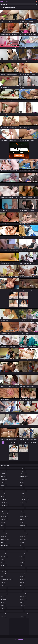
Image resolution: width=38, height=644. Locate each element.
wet (22, 591)
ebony (3, 525)
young (22, 611)
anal (3, 474)
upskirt (22, 577)
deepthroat (4, 514)
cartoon (3, 497)
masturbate (23, 474)
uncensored (24, 571)
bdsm (3, 494)
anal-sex (4, 479)
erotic (3, 528)
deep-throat (5, 511)
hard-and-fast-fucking (7, 579)
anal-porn (4, 477)
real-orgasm (24, 534)
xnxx (22, 602)
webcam (23, 588)
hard (3, 577)
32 (26, 442)
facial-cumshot (5, 545)
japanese (4, 600)
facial (3, 542)
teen (22, 565)
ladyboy (4, 608)
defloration (4, 517)
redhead (23, 539)
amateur (4, 468)
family (3, 548)
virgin (22, 582)
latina (3, 611)
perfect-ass (23, 525)
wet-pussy (23, 594)
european (4, 534)
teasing (22, 562)
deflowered (4, 519)
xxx (22, 608)
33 (28, 442)
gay (3, 562)
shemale (23, 554)
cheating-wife (5, 505)
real (22, 528)
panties (22, 514)
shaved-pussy (24, 551)
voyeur (22, 585)
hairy (3, 568)
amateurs (4, 471)
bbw (3, 491)
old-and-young (24, 499)
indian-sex (4, 591)
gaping (3, 559)
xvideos (23, 605)
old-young (23, 502)
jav (2, 602)
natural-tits (23, 491)
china (3, 508)
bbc (3, 488)
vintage (22, 579)
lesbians (4, 617)
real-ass (23, 531)
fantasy (4, 551)
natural (22, 488)
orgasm (23, 508)
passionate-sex (24, 517)
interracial (4, 594)
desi (3, 522)
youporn (23, 617)
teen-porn (23, 568)
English (36, 2)
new (22, 494)
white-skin (23, 600)
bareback (4, 485)
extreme (3, 537)
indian (3, 585)
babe (3, 482)
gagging (4, 554)
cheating (4, 502)
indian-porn (4, 588)
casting (3, 499)
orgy (22, 511)
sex (22, 542)
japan (3, 597)
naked (22, 485)
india (3, 582)
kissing (3, 605)
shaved (22, 548)
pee (22, 522)
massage (23, 471)
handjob (4, 574)
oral (22, 505)
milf (22, 482)
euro (3, 531)
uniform (22, 574)
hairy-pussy (4, 571)
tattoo (22, 559)
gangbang (4, 557)
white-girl (23, 597)
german (4, 565)
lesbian (4, 614)
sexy (22, 545)
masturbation (24, 477)
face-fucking (5, 539)
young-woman (24, 614)
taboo (22, 557)
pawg (22, 519)
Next (35, 442)
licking (22, 468)
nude (22, 497)
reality (22, 537)
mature (22, 479)
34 (31, 442)
